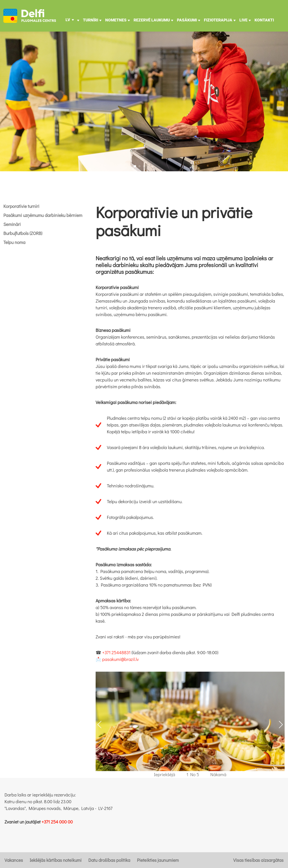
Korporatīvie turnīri (21, 206)
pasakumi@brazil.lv (121, 659)
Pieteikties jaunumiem (158, 860)
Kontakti (264, 20)
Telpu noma (14, 242)
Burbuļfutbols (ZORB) (23, 233)
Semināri (12, 224)
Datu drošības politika (109, 860)
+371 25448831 (117, 652)
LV (68, 20)
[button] (135, 166)
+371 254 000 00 (57, 822)
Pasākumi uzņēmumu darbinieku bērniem (43, 215)
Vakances (14, 860)
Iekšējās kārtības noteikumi (56, 860)
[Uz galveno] (30, 16)
